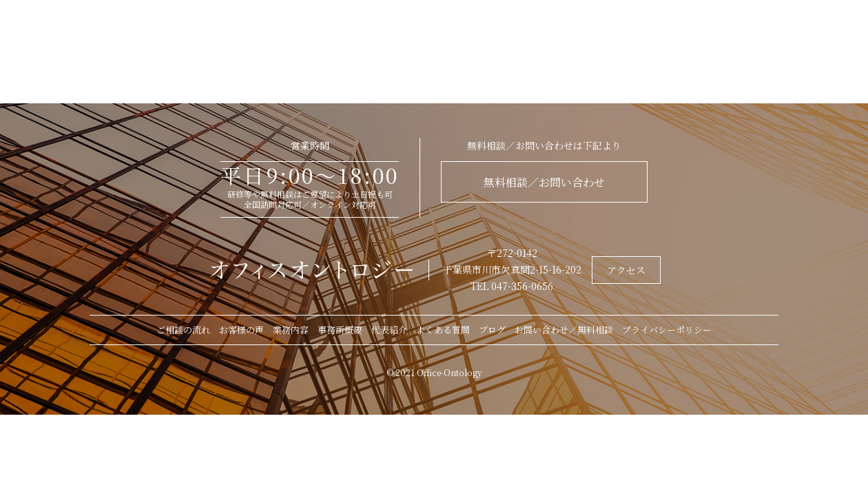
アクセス (626, 270)
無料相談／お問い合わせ (544, 182)
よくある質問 (443, 330)
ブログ (492, 330)
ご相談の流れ (183, 330)
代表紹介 (389, 330)
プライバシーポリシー (667, 330)
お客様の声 (241, 330)
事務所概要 (340, 330)
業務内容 (291, 330)
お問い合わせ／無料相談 (564, 330)
